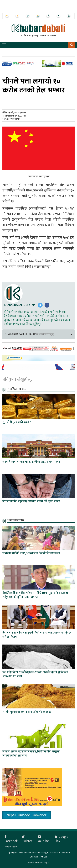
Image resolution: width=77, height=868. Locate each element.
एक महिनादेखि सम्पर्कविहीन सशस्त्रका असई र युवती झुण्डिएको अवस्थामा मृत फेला (35, 674)
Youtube (43, 839)
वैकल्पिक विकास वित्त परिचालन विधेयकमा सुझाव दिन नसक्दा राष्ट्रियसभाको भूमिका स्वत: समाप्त (35, 595)
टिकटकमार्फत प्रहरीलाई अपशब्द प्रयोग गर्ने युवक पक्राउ (31, 501)
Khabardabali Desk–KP (19, 305)
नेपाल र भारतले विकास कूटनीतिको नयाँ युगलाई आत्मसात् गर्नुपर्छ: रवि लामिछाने (37, 635)
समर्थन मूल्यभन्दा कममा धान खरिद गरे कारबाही (27, 712)
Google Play (61, 839)
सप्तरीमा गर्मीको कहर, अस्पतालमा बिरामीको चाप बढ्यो (31, 553)
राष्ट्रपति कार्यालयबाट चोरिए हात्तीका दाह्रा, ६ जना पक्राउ (31, 462)
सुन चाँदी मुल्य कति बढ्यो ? (17, 422)
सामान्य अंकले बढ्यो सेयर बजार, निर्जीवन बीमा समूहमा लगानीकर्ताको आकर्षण (31, 754)
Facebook (11, 839)
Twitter (27, 839)
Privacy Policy (11, 847)
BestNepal (44, 863)
